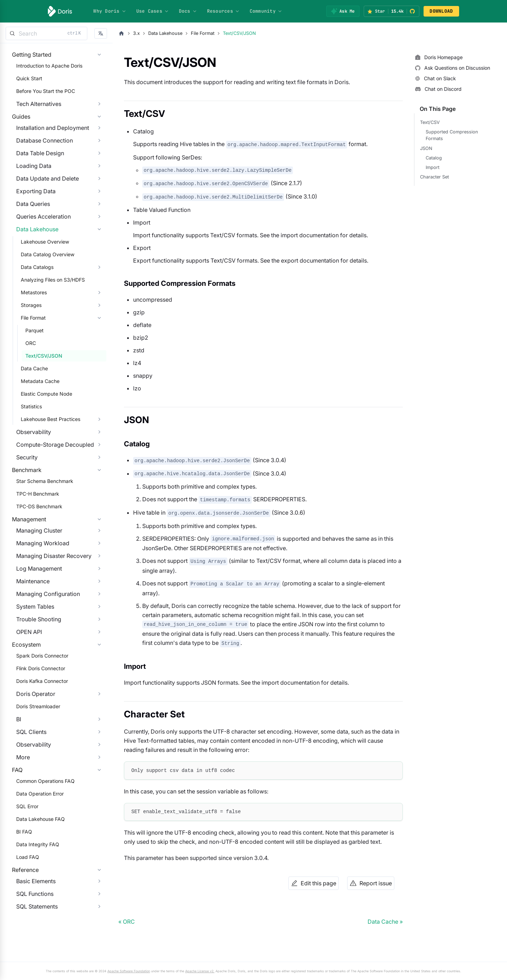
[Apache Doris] (60, 11)
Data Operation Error (36, 873)
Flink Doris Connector (36, 733)
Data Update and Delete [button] (43, 200)
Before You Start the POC (41, 98)
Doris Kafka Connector (38, 746)
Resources (223, 11)
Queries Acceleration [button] (39, 238)
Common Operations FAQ (41, 860)
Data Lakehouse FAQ (36, 898)
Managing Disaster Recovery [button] (50, 606)
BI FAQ (20, 911)
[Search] (46, 33)
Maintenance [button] (29, 632)
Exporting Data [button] (32, 213)
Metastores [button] (30, 314)
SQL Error (23, 885)
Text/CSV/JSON (40, 377)
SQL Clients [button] (27, 797)
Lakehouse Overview (41, 263)
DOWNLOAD (441, 11)
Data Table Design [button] (36, 175)
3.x (136, 33)
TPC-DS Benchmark (35, 542)
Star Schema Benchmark (40, 517)
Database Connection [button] (40, 162)
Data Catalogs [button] (33, 288)
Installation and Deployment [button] (48, 149)
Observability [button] (29, 453)
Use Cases (153, 11)
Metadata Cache (36, 403)
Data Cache (30, 390)
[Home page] (121, 33)
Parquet (30, 352)
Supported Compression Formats (452, 135)
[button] (101, 34)
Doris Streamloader (34, 771)
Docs (188, 11)
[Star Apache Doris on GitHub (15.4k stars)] (392, 11)
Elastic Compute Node (42, 415)
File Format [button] (29, 339)
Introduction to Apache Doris (45, 73)
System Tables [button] (31, 657)
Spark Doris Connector (38, 720)
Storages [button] (27, 326)
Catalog (434, 158)
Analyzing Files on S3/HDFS (49, 301)
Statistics (27, 428)
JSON (426, 148)
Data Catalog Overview (43, 276)
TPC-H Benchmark (33, 530)
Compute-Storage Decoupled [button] (51, 466)
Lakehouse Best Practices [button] (46, 441)
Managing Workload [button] (39, 593)
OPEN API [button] (25, 682)
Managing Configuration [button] (44, 644)
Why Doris (110, 11)
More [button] (19, 822)
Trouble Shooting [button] (35, 670)
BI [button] (14, 784)
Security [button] (23, 479)
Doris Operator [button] (32, 759)
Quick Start (25, 85)
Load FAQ (23, 936)
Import (433, 167)
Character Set (434, 177)
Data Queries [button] (29, 225)
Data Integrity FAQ (33, 924)
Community (266, 11)
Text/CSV (430, 122)
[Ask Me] (343, 11)
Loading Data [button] (30, 187)
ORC (26, 365)
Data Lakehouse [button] (33, 251)
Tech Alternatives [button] (35, 111)
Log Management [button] (35, 619)
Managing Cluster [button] (35, 581)
